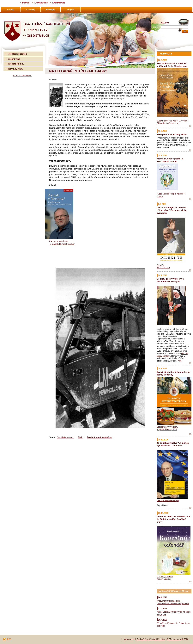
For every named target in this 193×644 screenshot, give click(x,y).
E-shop (11, 9)
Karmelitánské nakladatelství (19, 15)
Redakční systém (145, 639)
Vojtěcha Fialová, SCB (167, 429)
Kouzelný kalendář (165, 577)
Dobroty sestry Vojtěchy (167, 427)
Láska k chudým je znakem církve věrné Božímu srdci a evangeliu (172, 210)
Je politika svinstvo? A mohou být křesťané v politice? (173, 444)
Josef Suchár (68, 244)
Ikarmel (26, 3)
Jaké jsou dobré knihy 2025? (172, 134)
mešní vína (14, 59)
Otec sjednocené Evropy (168, 500)
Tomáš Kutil (55, 244)
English (71, 9)
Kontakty (31, 9)
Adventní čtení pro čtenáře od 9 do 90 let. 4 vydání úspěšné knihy (173, 519)
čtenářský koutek (65, 437)
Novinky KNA (15, 69)
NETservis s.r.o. (174, 639)
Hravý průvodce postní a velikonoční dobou (170, 160)
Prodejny (51, 9)
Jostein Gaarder (164, 579)
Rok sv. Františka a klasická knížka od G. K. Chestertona (172, 65)
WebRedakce (159, 639)
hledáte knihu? (16, 64)
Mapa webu (129, 639)
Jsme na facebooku (22, 75)
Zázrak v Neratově (58, 241)
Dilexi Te (160, 265)
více (180, 361)
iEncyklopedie (41, 3)
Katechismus (59, 3)
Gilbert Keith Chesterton (167, 123)
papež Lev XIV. (163, 268)
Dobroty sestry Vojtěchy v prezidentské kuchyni (170, 280)
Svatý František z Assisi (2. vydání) (172, 121)
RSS (9, 639)
